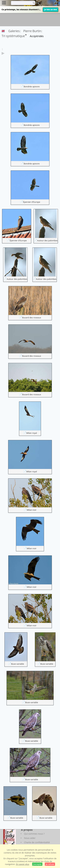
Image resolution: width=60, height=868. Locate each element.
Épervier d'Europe (32, 202)
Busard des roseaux (32, 318)
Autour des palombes (47, 240)
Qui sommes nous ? (34, 834)
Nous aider (30, 838)
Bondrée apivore (32, 86)
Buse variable (18, 664)
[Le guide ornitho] (10, 837)
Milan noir (32, 510)
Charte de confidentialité (37, 842)
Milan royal (32, 433)
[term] (21, 3)
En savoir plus (23, 864)
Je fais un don (51, 10)
